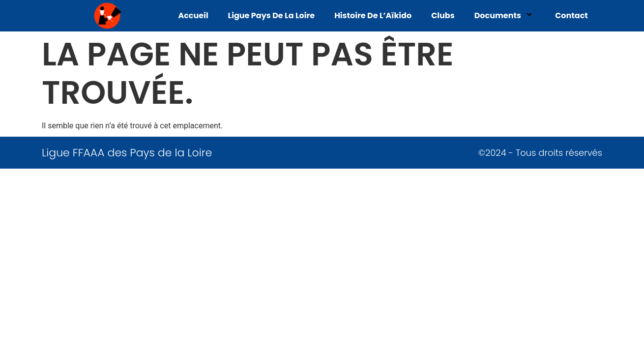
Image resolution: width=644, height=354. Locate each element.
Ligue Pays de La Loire (272, 15)
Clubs (443, 15)
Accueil (193, 15)
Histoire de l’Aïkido (373, 15)
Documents (505, 15)
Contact (571, 15)
